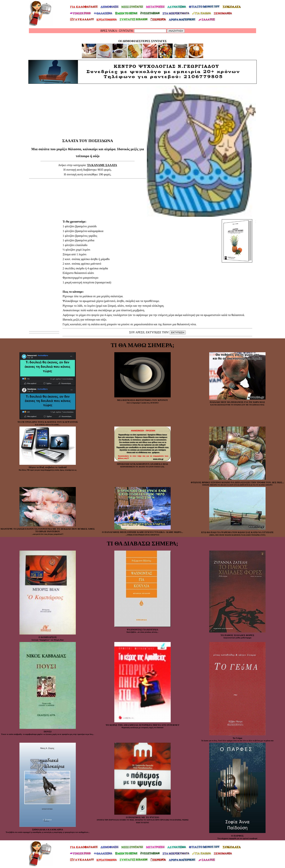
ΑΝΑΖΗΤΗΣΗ (176, 31)
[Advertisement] (88, 129)
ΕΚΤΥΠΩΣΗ (178, 332)
